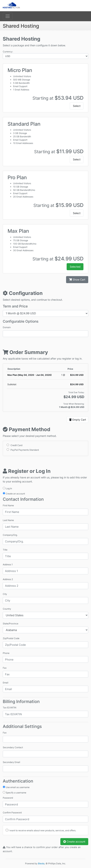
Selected (75, 267)
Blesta (41, 863)
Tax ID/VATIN (10, 708)
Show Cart (77, 280)
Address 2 (8, 579)
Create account (74, 842)
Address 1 (8, 564)
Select (77, 106)
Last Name (8, 520)
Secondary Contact (13, 747)
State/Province (11, 624)
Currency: (8, 52)
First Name (8, 505)
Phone (6, 653)
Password (8, 798)
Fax (5, 668)
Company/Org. (10, 535)
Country (7, 609)
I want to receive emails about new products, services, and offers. (42, 830)
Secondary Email (11, 762)
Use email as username (16, 787)
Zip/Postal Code (11, 638)
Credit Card (14, 445)
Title (5, 550)
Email (6, 683)
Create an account (14, 494)
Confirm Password (12, 813)
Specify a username (14, 793)
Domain (7, 327)
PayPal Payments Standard (23, 450)
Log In (7, 488)
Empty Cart (78, 420)
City (5, 594)
